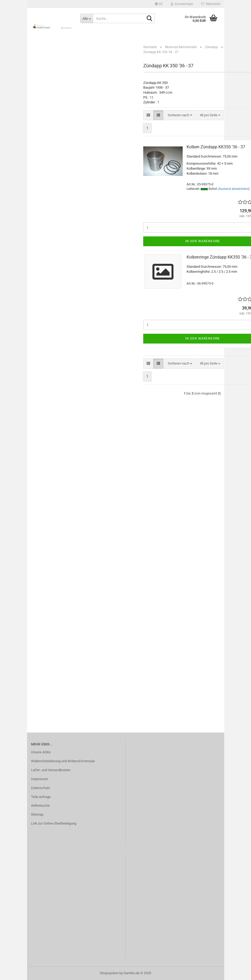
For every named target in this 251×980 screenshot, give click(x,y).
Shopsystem (109, 973)
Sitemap (37, 814)
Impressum (40, 779)
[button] (159, 4)
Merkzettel (211, 4)
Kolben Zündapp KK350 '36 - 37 (216, 147)
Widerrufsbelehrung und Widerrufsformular (63, 761)
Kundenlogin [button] (182, 4)
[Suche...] (86, 18)
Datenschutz (40, 788)
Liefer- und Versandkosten (51, 770)
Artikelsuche (40, 805)
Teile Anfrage (41, 797)
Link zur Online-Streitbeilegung (54, 823)
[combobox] (180, 115)
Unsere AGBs (41, 752)
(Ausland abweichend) (234, 189)
